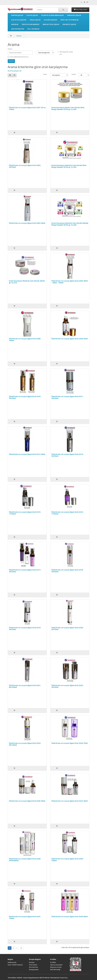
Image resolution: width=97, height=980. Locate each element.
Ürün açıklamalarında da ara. (18, 57)
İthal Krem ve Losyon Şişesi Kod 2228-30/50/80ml (25, 860)
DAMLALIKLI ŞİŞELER (74, 15)
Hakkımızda (12, 962)
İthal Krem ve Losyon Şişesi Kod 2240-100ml (67, 860)
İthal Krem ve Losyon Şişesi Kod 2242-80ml (70, 916)
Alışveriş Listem (56, 967)
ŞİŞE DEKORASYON (18, 29)
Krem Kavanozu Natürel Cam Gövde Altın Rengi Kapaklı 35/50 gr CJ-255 (69, 166)
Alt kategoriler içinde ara (65, 53)
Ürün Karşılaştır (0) (14, 71)
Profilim (53, 962)
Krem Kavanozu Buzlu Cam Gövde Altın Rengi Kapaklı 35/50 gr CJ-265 (68, 108)
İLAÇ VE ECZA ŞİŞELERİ (19, 20)
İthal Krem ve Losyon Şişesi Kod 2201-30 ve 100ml (27, 108)
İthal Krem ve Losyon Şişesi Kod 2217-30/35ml (25, 571)
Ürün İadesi (33, 965)
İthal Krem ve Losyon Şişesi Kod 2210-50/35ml (25, 397)
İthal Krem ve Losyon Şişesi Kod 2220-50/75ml (67, 628)
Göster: (73, 74)
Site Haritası (34, 967)
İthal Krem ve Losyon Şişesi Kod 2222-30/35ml (67, 686)
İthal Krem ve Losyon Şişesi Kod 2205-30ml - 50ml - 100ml (70, 282)
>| (21, 948)
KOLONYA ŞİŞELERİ (50, 20)
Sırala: (45, 74)
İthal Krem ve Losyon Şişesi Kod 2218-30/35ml (67, 571)
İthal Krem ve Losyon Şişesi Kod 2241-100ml (25, 917)
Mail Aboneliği (55, 970)
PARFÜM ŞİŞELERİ (17, 15)
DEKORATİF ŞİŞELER (69, 24)
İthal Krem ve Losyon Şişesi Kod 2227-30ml (70, 801)
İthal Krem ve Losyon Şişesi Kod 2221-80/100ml (25, 686)
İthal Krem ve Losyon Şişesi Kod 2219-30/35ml (25, 628)
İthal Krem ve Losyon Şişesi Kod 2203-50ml (27, 223)
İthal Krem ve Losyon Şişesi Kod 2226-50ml (27, 801)
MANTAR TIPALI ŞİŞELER (51, 24)
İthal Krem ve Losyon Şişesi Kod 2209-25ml (70, 339)
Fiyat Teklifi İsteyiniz (15, 965)
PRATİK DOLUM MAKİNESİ (31, 24)
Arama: (10, 49)
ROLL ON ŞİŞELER (33, 29)
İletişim (32, 962)
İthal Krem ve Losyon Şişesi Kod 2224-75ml (70, 743)
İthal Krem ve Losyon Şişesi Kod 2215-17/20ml (25, 513)
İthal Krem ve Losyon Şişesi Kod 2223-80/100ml (25, 744)
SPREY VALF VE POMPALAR (69, 20)
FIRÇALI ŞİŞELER (35, 20)
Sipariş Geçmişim (56, 965)
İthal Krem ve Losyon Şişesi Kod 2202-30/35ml (25, 166)
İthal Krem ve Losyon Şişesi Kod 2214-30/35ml (67, 455)
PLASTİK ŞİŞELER (32, 15)
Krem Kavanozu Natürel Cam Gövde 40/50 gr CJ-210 (27, 282)
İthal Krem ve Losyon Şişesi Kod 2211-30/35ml (67, 397)
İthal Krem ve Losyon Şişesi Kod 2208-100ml (25, 340)
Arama (19, 36)
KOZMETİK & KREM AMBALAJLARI (52, 15)
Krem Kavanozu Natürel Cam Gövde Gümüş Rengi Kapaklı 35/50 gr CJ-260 (70, 224)
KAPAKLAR (15, 24)
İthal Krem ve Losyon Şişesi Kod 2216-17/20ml (67, 513)
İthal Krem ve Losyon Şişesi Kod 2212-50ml (27, 454)
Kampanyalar (34, 970)
